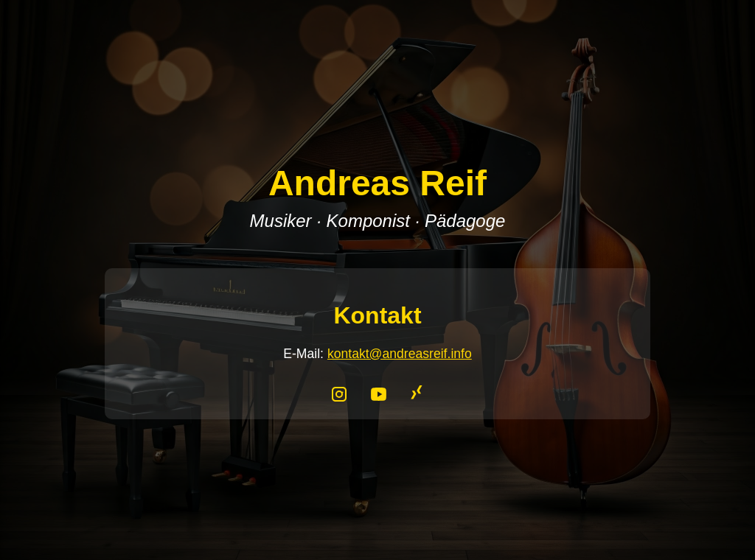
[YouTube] (380, 392)
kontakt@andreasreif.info (400, 354)
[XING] (416, 392)
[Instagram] (342, 392)
